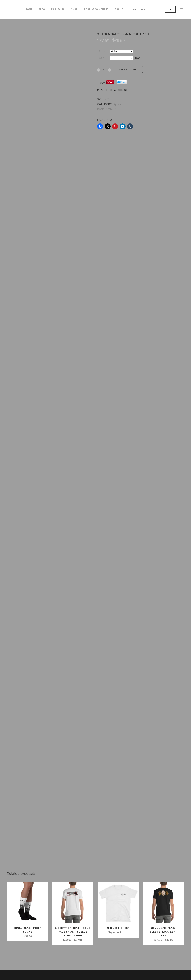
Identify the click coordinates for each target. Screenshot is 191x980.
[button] (113, 90)
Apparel (118, 104)
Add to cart (129, 70)
